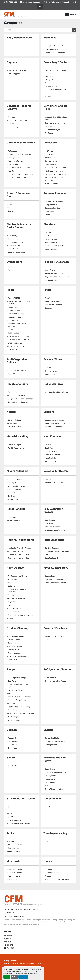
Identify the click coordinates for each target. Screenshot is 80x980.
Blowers (48, 479)
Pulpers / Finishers (55, 628)
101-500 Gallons (14, 420)
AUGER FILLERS (14, 298)
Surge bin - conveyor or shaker (57, 277)
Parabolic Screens (15, 873)
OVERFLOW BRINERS (16, 317)
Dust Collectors (14, 595)
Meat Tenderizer (51, 458)
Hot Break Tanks (53, 384)
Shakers (48, 730)
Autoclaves (12, 151)
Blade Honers (50, 769)
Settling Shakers (51, 745)
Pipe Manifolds (14, 612)
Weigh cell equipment (16, 252)
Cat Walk (11, 586)
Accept (7, 977)
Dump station (50, 211)
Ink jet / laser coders (16, 242)
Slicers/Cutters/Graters (54, 789)
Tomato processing (55, 833)
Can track (12, 117)
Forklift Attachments (16, 448)
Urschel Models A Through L (19, 820)
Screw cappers (14, 74)
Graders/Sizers (53, 359)
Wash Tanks (13, 660)
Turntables (49, 133)
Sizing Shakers (50, 374)
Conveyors (50, 143)
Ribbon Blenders (14, 493)
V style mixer (13, 499)
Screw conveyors (51, 183)
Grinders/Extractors (53, 451)
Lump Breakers (51, 782)
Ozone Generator (15, 608)
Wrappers (48, 96)
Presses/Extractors (56, 568)
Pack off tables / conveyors (55, 174)
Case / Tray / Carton (56, 62)
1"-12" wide (49, 151)
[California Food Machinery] (25, 900)
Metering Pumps (14, 694)
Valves (11, 618)
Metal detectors (14, 249)
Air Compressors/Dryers (17, 576)
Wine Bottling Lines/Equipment (57, 879)
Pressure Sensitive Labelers (55, 423)
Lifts (46, 555)
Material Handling (18, 436)
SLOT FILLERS (13, 333)
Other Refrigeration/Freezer (56, 681)
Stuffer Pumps (50, 461)
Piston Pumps (13, 704)
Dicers (10, 810)
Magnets (11, 602)
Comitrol (11, 807)
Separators (12, 879)
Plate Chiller (13, 392)
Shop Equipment (51, 558)
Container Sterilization (21, 143)
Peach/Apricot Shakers (17, 371)
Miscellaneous (50, 678)
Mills (46, 786)
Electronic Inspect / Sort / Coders (19, 226)
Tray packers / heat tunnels (55, 90)
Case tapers (49, 83)
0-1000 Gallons (14, 841)
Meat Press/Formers (53, 455)
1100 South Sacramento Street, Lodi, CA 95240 (61, 2)
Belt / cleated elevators (54, 243)
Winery (48, 861)
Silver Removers (51, 371)
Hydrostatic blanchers (53, 49)
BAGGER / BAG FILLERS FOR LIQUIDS (19, 303)
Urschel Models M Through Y (19, 824)
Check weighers (14, 236)
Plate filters (49, 298)
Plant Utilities (15, 568)
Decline (14, 977)
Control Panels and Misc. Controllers (18, 591)
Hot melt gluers (51, 86)
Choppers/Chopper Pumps (55, 772)
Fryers (10, 208)
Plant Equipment (54, 540)
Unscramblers (13, 127)
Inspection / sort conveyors (55, 168)
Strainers (48, 308)
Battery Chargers (15, 445)
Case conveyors (51, 161)
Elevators (12, 124)
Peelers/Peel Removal (20, 540)
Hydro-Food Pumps (16, 690)
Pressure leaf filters (52, 301)
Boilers (11, 583)
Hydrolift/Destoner (15, 646)
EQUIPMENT (8, 936)
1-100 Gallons (13, 423)
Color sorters (13, 239)
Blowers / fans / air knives (55, 123)
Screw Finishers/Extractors (55, 583)
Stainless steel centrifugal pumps (21, 714)
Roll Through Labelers (53, 427)
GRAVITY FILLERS (15, 311)
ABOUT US (8, 942)
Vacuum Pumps (14, 720)
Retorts (11, 171)
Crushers (48, 869)
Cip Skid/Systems (52, 548)
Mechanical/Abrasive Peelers (19, 548)
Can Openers (13, 741)
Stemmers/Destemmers (17, 656)
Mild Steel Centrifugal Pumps (19, 697)
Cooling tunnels (14, 158)
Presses (48, 876)
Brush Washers (14, 640)
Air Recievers (13, 579)
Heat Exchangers (17, 384)
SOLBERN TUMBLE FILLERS (19, 340)
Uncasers (48, 93)
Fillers (11, 290)
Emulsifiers (49, 448)
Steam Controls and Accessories (21, 615)
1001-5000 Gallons (15, 845)
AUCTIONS (8, 939)
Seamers (12, 730)
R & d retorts (13, 164)
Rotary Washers (14, 653)
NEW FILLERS (9, 945)
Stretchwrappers (15, 521)
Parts (10, 814)
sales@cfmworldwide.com (31, 2)
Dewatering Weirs (15, 869)
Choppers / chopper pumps (56, 841)
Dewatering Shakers (53, 738)
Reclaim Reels (13, 650)
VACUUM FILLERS (15, 343)
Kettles (11, 412)
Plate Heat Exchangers (17, 395)
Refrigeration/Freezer (57, 669)
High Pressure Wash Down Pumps (18, 686)
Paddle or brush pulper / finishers (54, 638)
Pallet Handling (16, 509)
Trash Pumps (13, 717)
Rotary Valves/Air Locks (54, 483)
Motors (11, 605)
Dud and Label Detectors (54, 420)
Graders (48, 368)
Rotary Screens (14, 876)
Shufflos (11, 817)
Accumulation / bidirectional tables (56, 118)
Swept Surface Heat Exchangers (21, 399)
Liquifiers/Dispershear (17, 486)
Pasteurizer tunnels (16, 161)
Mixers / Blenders (18, 471)
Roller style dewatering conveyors (54, 179)
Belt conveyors (51, 158)
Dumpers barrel (51, 205)
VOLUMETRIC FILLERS (17, 350)
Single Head (13, 745)
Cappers (12, 62)
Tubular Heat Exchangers (18, 402)
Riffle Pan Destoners (53, 527)
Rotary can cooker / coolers (19, 178)
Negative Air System (56, 471)
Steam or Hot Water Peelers (19, 558)
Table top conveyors (53, 130)
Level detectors (14, 246)
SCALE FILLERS (14, 330)
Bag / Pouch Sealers (19, 38)
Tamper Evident (53, 799)
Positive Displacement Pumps (20, 707)
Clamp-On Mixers (15, 479)
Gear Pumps (13, 681)
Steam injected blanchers (55, 53)
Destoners (12, 643)
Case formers (50, 76)
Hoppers (48, 215)
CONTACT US (8, 948)
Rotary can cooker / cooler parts (21, 174)
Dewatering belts (51, 164)
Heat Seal (48, 807)
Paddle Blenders (14, 489)
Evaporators (14, 262)
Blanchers (50, 38)
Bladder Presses (51, 576)
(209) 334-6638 (12, 2)
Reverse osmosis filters (54, 305)
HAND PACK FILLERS (16, 314)
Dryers (11, 204)
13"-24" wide (50, 154)
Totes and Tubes (14, 851)
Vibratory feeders (51, 280)
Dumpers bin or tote (52, 208)
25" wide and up (51, 239)
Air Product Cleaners (16, 636)
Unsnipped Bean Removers (55, 530)
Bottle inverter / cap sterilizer (19, 154)
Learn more (23, 977)
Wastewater (14, 861)
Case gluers (49, 80)
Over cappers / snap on (17, 70)
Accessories (13, 738)
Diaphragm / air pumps (17, 678)
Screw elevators (51, 249)
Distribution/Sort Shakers (55, 741)
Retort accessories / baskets (19, 168)
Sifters (11, 758)
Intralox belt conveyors (54, 171)
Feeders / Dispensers (57, 262)
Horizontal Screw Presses (55, 579)
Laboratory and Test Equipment (57, 551)
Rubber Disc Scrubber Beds (19, 555)
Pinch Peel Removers (16, 551)
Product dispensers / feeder (56, 273)
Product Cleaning (17, 628)
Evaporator (12, 270)
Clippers (48, 445)
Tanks (10, 833)
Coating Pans (13, 483)
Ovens (10, 211)
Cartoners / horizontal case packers (55, 72)
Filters (47, 290)
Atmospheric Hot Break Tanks (56, 392)
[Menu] (67, 15)
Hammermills (50, 779)
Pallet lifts (12, 517)
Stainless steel (14, 848)
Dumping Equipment (56, 193)
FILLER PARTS (13, 307)
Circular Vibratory (15, 766)
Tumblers (12, 496)
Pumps (11, 669)
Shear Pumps (13, 710)
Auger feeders (50, 270)
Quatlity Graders (51, 523)
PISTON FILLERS (14, 321)
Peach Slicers (13, 374)
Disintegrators (50, 776)
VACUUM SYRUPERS (16, 346)
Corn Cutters (50, 520)
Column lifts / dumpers (54, 201)
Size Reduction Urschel (21, 799)
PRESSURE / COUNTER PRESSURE (17, 325)
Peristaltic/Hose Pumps (17, 700)
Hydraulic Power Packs (17, 598)
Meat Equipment (53, 436)
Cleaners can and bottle (17, 121)
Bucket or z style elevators (55, 246)
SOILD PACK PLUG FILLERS (18, 336)
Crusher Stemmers (52, 873)
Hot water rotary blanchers (55, 46)
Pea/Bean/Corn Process (53, 510)
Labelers (49, 412)
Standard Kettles (15, 427)
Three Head (12, 748)
